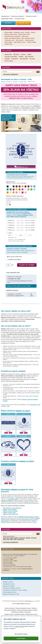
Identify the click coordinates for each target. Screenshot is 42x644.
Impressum (27, 612)
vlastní (10, 233)
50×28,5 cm (11, 220)
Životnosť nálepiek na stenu (23, 608)
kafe (8, 538)
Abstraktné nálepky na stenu (13, 489)
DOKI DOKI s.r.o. (29, 601)
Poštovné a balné (31, 16)
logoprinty (16, 616)
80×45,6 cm (11, 228)
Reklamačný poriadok (17, 612)
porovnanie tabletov (31, 618)
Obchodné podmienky (10, 610)
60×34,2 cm (11, 223)
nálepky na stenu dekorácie (10, 514)
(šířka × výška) (20, 220)
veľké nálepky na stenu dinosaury (12, 508)
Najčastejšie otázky (7, 19)
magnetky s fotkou (20, 614)
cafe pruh (8, 414)
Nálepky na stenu (6, 82)
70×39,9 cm (11, 225)
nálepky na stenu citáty (9, 512)
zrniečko (28, 538)
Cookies (35, 610)
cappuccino (21, 539)
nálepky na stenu (23, 411)
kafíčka (16, 538)
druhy (5, 539)
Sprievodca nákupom (18, 16)
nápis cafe (8, 436)
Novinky (15, 82)
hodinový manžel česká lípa (17, 618)
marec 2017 (23, 82)
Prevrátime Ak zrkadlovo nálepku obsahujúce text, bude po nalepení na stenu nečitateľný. (21, 251)
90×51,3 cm (11, 230)
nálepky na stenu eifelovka (10, 511)
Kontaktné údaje (20, 19)
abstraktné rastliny (13, 499)
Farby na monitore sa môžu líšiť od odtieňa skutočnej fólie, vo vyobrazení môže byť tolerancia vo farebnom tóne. (20, 176)
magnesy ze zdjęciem (26, 616)
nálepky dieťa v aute (31, 614)
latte (8, 539)
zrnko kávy (22, 538)
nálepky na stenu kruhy (7, 500)
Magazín (34, 608)
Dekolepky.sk (5, 16)
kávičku (12, 538)
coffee (15, 539)
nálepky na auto (9, 614)
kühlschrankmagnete (7, 616)
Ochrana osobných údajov (24, 610)
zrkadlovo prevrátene (15, 259)
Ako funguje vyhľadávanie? (11, 74)
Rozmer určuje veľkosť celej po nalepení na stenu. (20, 214)
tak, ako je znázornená (15, 257)
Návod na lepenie (10, 608)
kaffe (11, 539)
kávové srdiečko (24, 436)
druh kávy (34, 538)
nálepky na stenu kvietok (10, 509)
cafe (24, 414)
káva (4, 538)
